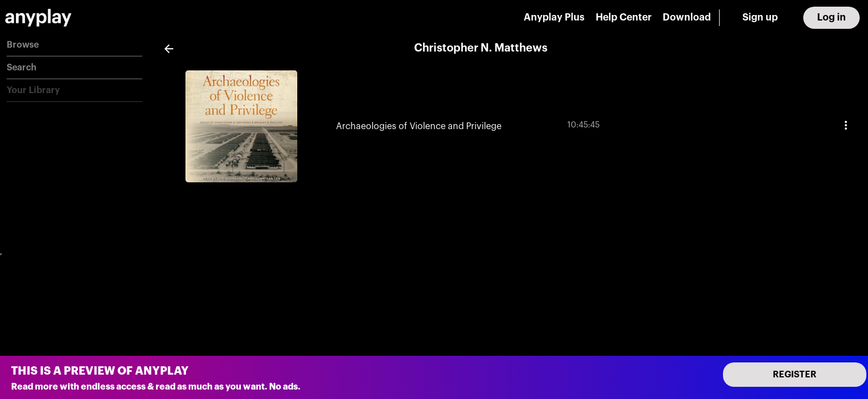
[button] (74, 45)
